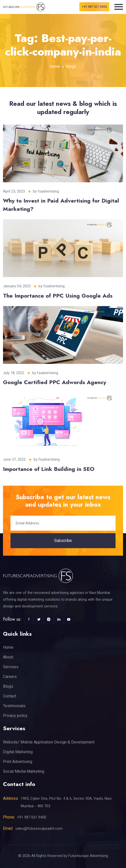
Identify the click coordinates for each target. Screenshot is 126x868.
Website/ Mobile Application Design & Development (49, 742)
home (55, 66)
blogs (71, 66)
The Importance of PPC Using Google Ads (58, 296)
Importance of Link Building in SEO (49, 469)
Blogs (8, 686)
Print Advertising (18, 762)
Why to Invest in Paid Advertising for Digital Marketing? (61, 205)
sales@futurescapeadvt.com (39, 828)
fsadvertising (48, 191)
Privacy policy (15, 716)
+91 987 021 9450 (94, 7)
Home (8, 647)
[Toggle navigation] (119, 7)
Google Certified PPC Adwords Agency (55, 382)
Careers (10, 677)
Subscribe (63, 541)
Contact (10, 696)
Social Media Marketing (24, 771)
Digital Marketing (18, 752)
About (8, 657)
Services (11, 667)
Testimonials (14, 706)
